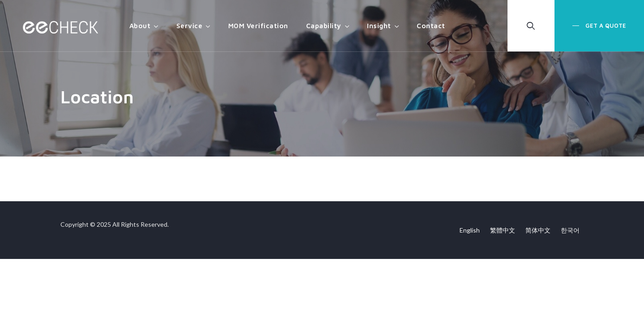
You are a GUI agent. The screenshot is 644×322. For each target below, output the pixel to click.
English (470, 230)
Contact (431, 26)
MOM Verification (258, 26)
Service (190, 26)
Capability (324, 26)
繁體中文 (503, 230)
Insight (379, 26)
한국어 (570, 230)
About (140, 26)
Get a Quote (605, 25)
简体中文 (538, 230)
